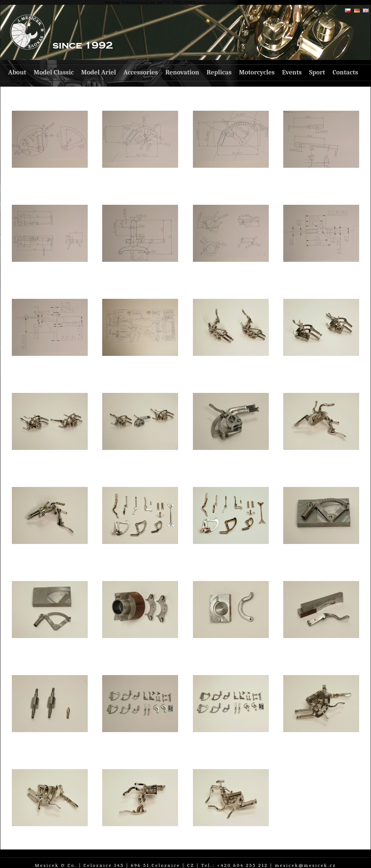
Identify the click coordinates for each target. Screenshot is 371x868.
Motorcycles (257, 72)
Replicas (219, 72)
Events (292, 72)
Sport (317, 72)
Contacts (345, 72)
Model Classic (54, 72)
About (17, 72)
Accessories (141, 72)
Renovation (182, 72)
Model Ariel (98, 72)
